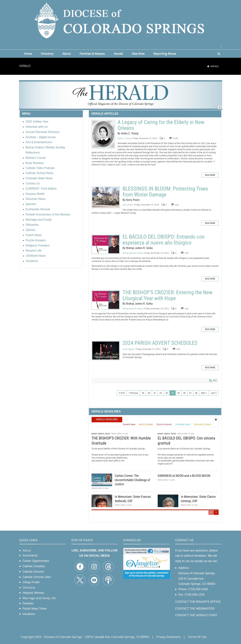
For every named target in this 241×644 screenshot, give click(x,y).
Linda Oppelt (128, 349)
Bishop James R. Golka (133, 253)
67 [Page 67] (190, 393)
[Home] (208, 66)
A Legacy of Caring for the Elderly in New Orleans (103, 134)
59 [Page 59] (143, 393)
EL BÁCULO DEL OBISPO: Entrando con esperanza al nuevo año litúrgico (106, 244)
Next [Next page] (203, 393)
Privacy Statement (168, 637)
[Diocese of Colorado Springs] (121, 20)
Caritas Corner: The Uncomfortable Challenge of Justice (132, 480)
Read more (210, 175)
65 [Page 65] (178, 393)
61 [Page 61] (155, 393)
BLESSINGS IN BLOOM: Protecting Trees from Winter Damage (106, 197)
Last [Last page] (213, 393)
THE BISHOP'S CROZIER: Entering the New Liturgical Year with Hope (106, 300)
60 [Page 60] (149, 393)
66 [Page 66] (184, 393)
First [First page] (123, 393)
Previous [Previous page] (134, 393)
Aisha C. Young (124, 138)
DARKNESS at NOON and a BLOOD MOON (184, 476)
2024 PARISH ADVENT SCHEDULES (106, 351)
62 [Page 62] (161, 393)
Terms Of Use (197, 637)
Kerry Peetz (128, 205)
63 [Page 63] (167, 393)
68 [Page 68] (196, 393)
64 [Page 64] (173, 393)
